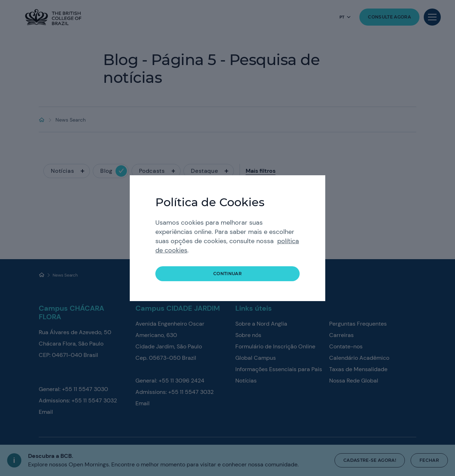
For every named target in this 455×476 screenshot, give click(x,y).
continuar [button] (227, 274)
